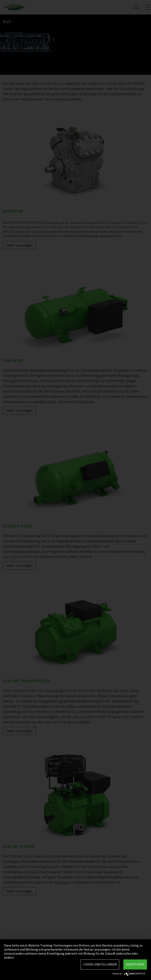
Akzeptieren (135, 964)
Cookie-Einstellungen (100, 964)
